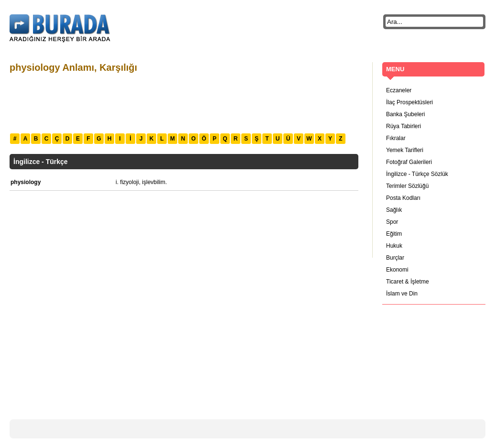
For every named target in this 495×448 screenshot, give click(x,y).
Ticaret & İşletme (408, 282)
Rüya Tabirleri (404, 126)
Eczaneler (399, 90)
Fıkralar (396, 138)
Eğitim (394, 234)
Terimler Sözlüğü (407, 186)
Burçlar (395, 258)
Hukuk (394, 246)
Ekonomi (397, 270)
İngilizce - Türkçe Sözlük (417, 174)
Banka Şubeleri (405, 114)
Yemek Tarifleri (405, 150)
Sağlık (394, 210)
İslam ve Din (402, 294)
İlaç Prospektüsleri (409, 102)
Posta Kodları (403, 198)
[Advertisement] (183, 102)
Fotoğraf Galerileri (409, 162)
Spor (392, 222)
